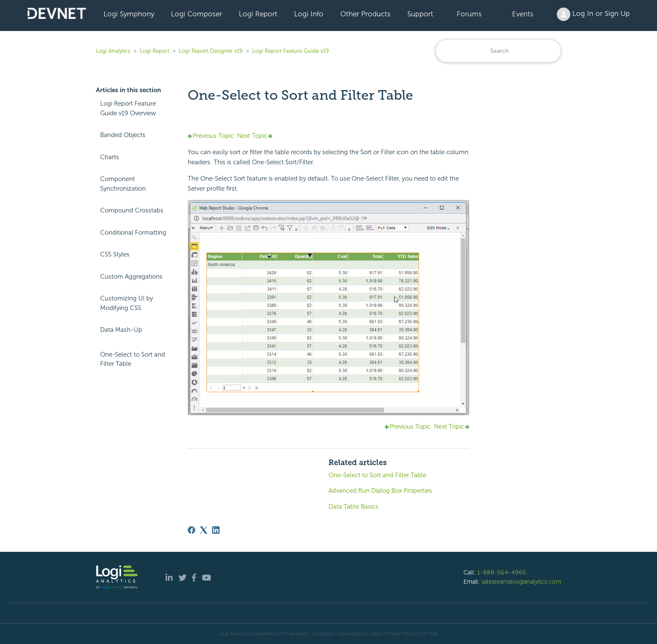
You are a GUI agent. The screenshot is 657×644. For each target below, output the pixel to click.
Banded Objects (123, 135)
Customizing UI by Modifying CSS (127, 303)
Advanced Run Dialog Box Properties (380, 491)
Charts (110, 157)
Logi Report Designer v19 (211, 51)
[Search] (498, 51)
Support (420, 14)
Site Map (428, 634)
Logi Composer (197, 14)
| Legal (374, 634)
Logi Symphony (129, 14)
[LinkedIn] (216, 530)
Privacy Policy (400, 634)
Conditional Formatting (133, 233)
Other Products (365, 14)
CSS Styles (115, 254)
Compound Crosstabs (132, 210)
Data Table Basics (353, 507)
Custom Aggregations (131, 277)
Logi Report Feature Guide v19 (291, 51)
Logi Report (258, 14)
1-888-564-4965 (502, 572)
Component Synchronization (123, 184)
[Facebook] (191, 530)
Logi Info (309, 14)
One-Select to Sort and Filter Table (133, 359)
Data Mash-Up (121, 330)
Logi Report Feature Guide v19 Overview (128, 108)
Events (523, 14)
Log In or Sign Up (593, 14)
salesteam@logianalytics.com (521, 582)
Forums (469, 14)
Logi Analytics (113, 51)
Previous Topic (213, 136)
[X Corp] (204, 530)
